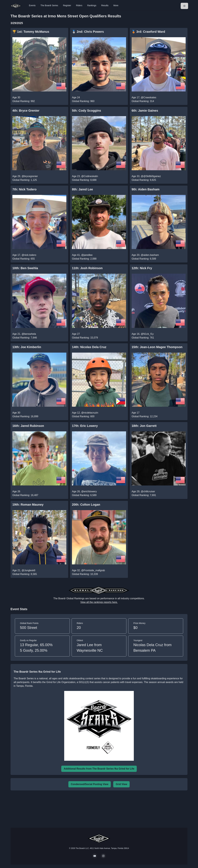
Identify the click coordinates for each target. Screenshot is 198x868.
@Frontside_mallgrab (93, 570)
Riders (79, 5)
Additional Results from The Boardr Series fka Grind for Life (99, 769)
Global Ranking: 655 (24, 259)
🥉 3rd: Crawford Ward (148, 32)
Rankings (92, 5)
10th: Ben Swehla (25, 268)
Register (67, 5)
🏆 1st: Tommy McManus (31, 32)
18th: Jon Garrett (144, 426)
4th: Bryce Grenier (26, 111)
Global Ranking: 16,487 (25, 495)
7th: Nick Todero (24, 189)
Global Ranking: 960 (83, 101)
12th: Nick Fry (142, 268)
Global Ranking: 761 (143, 338)
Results (105, 5)
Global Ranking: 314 (143, 101)
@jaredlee (87, 255)
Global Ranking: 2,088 (84, 259)
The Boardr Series (49, 5)
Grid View (121, 784)
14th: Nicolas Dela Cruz (89, 347)
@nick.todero (29, 255)
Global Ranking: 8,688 (84, 180)
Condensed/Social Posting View (90, 784)
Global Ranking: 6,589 (144, 259)
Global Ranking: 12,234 (145, 416)
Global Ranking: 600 (83, 416)
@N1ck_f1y (147, 334)
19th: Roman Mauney (28, 505)
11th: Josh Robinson (87, 268)
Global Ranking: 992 (24, 101)
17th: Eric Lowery (85, 426)
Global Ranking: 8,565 (25, 574)
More (116, 5)
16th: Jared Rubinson (28, 426)
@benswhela (29, 334)
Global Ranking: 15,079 (85, 338)
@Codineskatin (90, 176)
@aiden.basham (150, 255)
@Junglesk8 (28, 570)
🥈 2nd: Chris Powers (88, 32)
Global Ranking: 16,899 (25, 416)
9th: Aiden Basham (146, 189)
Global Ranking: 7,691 (144, 495)
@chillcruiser (148, 491)
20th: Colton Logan (86, 505)
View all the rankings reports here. (99, 602)
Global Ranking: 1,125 (25, 180)
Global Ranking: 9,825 (144, 180)
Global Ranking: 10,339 (85, 574)
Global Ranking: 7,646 (25, 338)
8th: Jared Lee (82, 189)
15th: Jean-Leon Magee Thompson (157, 347)
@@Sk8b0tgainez (151, 176)
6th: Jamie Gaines (145, 111)
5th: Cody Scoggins (86, 111)
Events (32, 5)
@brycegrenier (30, 176)
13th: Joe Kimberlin (27, 347)
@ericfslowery (89, 491)
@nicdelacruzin (90, 413)
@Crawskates (148, 97)
